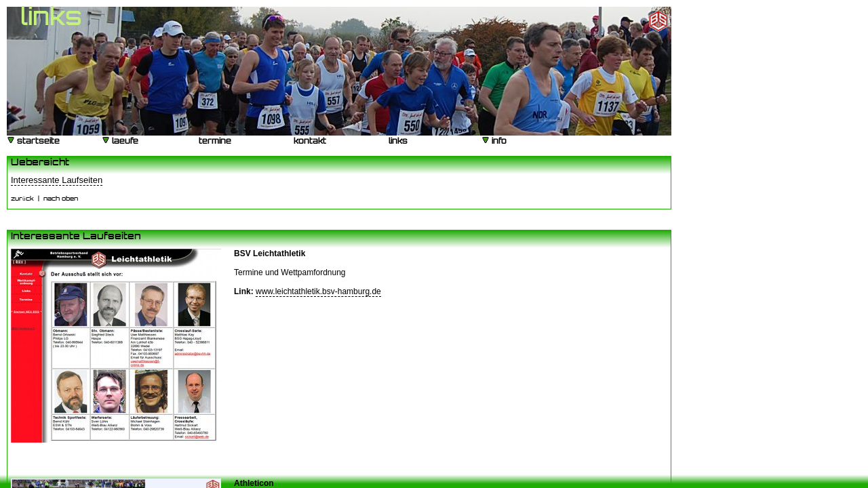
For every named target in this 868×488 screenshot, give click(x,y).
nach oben (61, 199)
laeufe (120, 141)
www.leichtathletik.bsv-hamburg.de (318, 291)
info (494, 141)
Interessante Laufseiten (57, 180)
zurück (22, 199)
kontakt (309, 142)
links (397, 142)
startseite (33, 141)
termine (214, 142)
